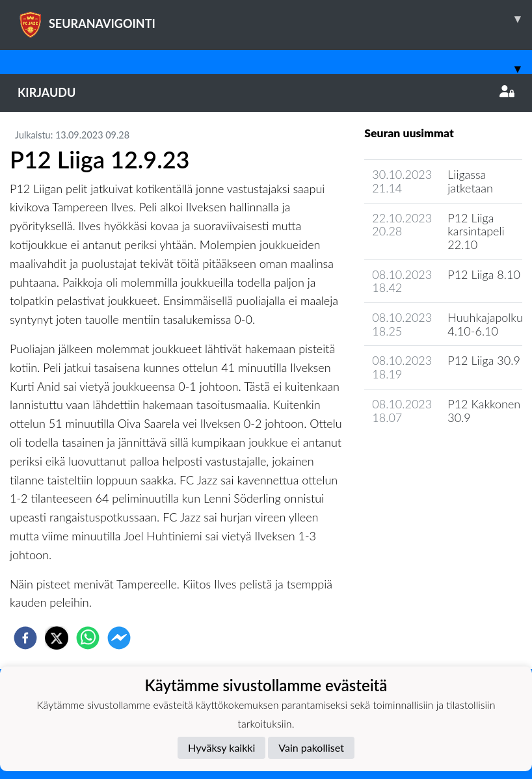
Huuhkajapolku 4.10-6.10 (485, 324)
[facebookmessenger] (119, 638)
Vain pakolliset (311, 747)
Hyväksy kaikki (221, 747)
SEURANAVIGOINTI (275, 19)
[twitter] (57, 638)
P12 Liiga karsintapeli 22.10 (476, 231)
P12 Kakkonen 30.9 (484, 411)
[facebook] (25, 638)
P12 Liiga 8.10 (484, 274)
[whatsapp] (88, 638)
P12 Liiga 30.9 (484, 360)
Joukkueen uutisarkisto (431, 454)
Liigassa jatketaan (470, 181)
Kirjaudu (266, 92)
